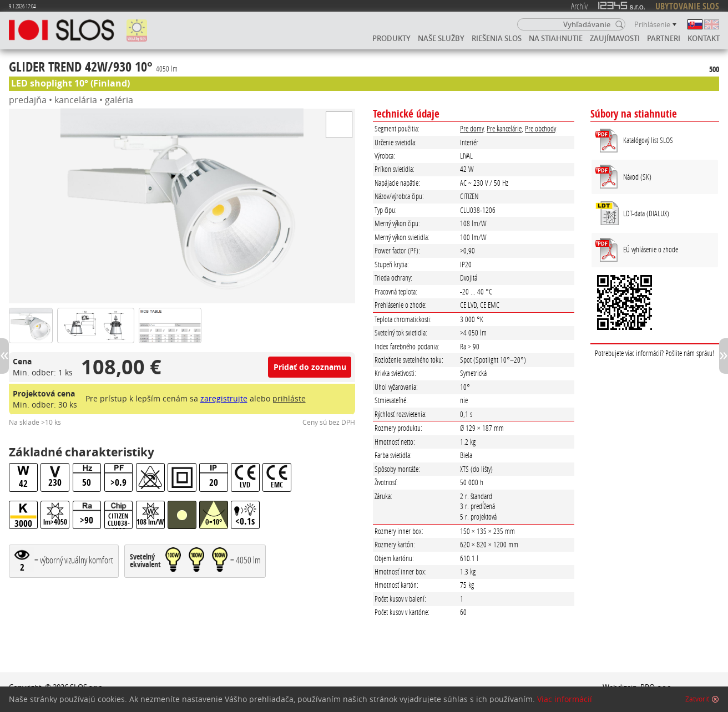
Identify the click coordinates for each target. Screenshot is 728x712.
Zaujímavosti (615, 38)
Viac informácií (565, 699)
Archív (579, 6)
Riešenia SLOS (497, 38)
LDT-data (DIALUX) (646, 213)
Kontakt (704, 38)
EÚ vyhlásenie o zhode (651, 249)
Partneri (664, 38)
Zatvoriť (697, 699)
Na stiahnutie (556, 38)
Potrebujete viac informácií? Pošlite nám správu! (654, 353)
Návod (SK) (637, 177)
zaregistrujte (224, 398)
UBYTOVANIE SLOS (687, 6)
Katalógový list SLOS (648, 140)
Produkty (391, 38)
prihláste (289, 398)
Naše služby (441, 38)
